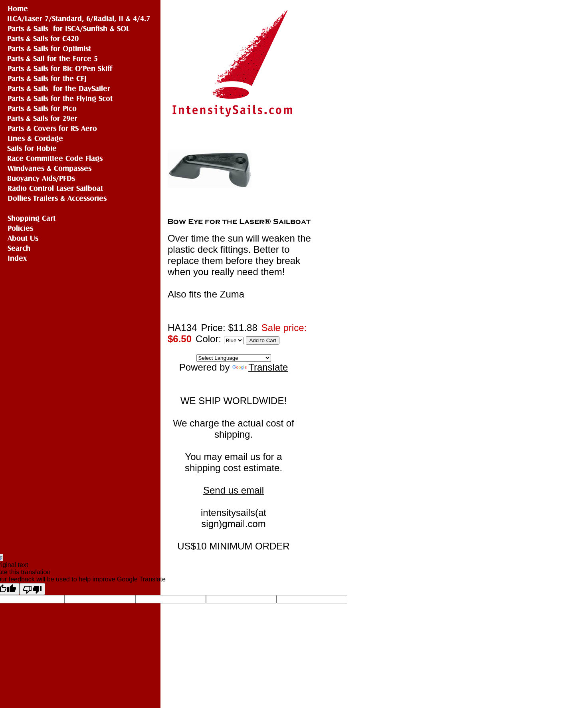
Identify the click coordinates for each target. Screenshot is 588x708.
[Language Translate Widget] (234, 358)
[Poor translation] (32, 589)
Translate (260, 367)
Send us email (234, 490)
